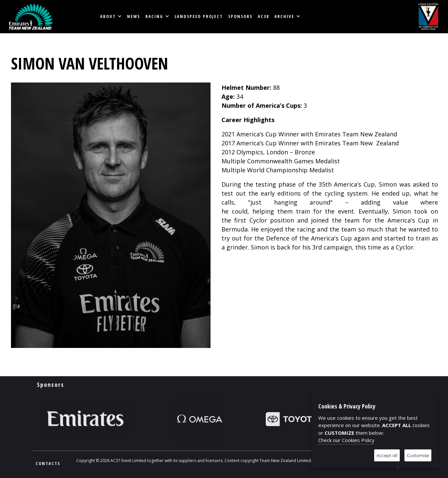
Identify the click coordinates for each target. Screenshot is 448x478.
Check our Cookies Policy (346, 440)
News (134, 16)
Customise (418, 455)
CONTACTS (48, 463)
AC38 (263, 16)
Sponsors (240, 16)
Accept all (387, 455)
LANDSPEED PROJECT (199, 16)
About (108, 16)
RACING (154, 16)
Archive (284, 16)
